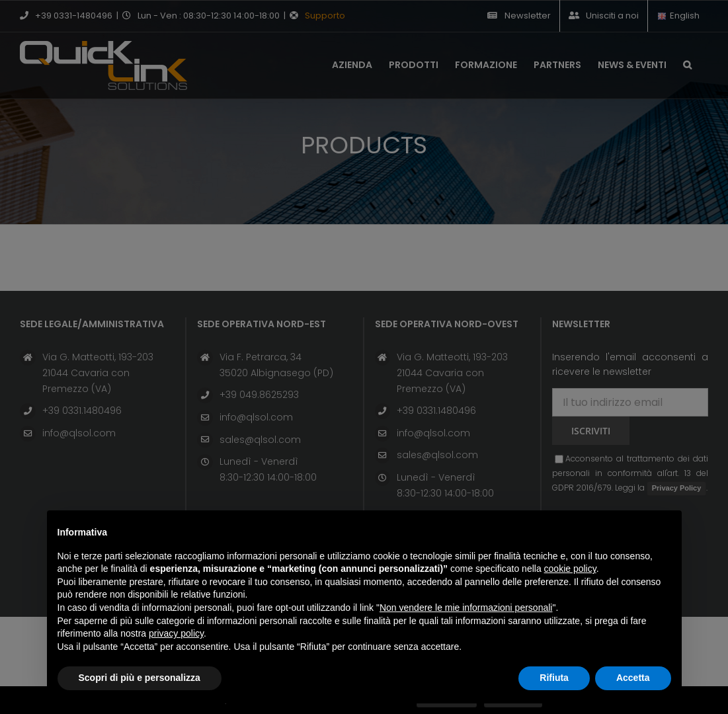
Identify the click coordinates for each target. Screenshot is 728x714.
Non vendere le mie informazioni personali (466, 608)
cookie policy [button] (570, 569)
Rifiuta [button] (554, 678)
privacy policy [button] (176, 633)
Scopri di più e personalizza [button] (140, 678)
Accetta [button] (633, 678)
